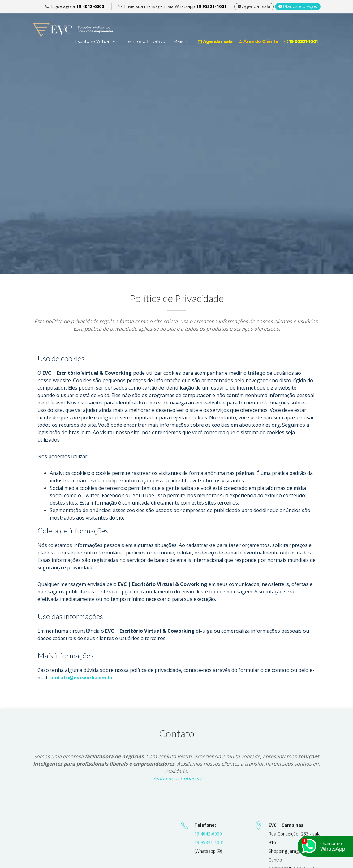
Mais (178, 41)
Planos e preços (298, 6)
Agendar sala (254, 6)
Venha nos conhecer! (176, 779)
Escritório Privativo (145, 41)
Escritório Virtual (92, 41)
